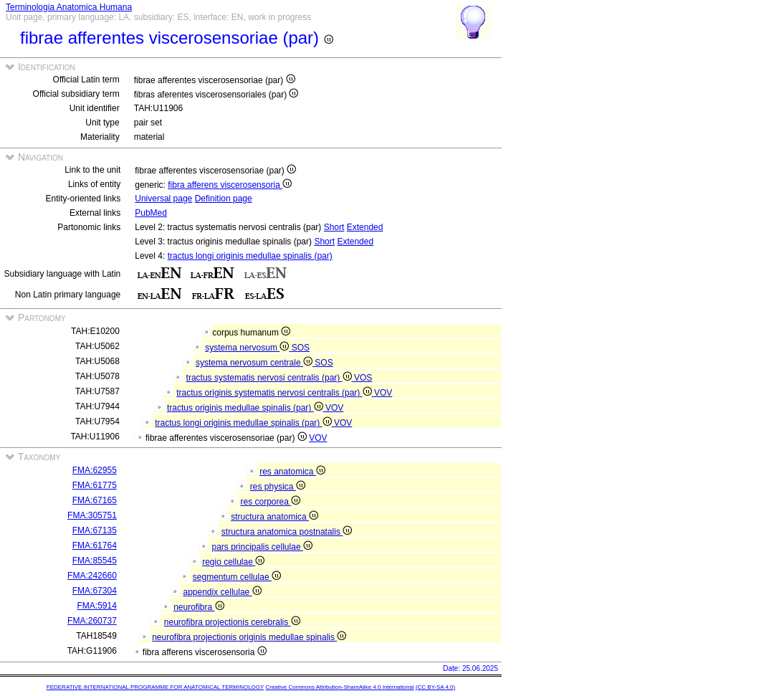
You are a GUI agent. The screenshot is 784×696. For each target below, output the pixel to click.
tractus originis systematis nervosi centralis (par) (275, 393)
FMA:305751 (92, 515)
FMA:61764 (95, 545)
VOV (383, 393)
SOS (301, 348)
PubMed (151, 213)
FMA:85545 (95, 561)
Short (334, 227)
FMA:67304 (95, 591)
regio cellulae (233, 562)
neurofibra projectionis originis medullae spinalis (249, 637)
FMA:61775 (95, 485)
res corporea (271, 502)
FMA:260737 (92, 621)
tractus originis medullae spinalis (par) (246, 408)
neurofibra (199, 607)
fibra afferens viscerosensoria (230, 185)
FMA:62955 (95, 470)
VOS (363, 378)
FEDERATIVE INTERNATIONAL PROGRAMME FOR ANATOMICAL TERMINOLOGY (155, 687)
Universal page (163, 199)
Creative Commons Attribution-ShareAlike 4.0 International (339, 687)
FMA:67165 (95, 500)
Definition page (224, 199)
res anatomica (292, 472)
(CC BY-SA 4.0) (435, 687)
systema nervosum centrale (255, 363)
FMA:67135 (95, 530)
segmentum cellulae (237, 577)
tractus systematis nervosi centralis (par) (270, 378)
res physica (278, 487)
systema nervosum (248, 348)
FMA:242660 (92, 576)
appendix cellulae (223, 592)
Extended (365, 227)
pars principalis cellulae (262, 547)
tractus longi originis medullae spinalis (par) (250, 256)
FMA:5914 (96, 606)
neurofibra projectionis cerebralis (232, 622)
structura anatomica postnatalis (287, 532)
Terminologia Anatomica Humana (69, 7)
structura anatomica (274, 517)
